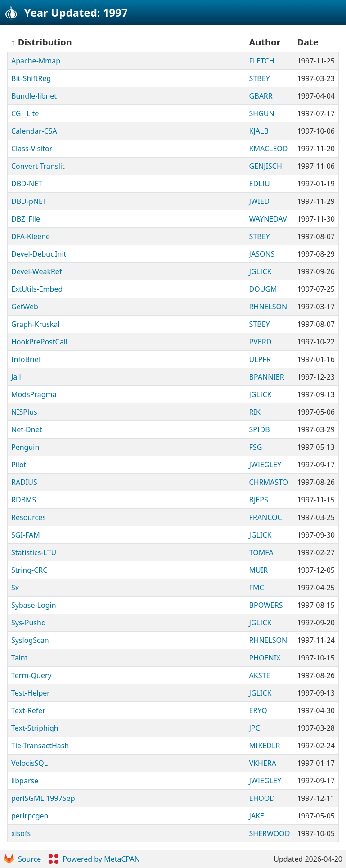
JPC (255, 728)
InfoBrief (26, 359)
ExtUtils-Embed (37, 289)
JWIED (259, 201)
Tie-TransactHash (40, 746)
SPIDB (260, 429)
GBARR (261, 96)
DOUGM (263, 289)
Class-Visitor (32, 149)
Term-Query (31, 675)
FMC (257, 588)
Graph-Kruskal (36, 324)
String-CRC (29, 570)
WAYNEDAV (268, 219)
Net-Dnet (27, 429)
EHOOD (262, 798)
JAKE (257, 816)
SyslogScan (30, 640)
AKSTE (260, 675)
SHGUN (262, 113)
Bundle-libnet (34, 96)
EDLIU (260, 184)
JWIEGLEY (265, 465)
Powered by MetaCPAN (94, 859)
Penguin (25, 447)
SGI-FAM (26, 535)
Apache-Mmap (36, 61)
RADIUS (24, 482)
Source (22, 859)
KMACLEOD (269, 149)
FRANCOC (266, 517)
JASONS (262, 254)
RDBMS (24, 500)
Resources (29, 517)
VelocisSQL (29, 763)
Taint (19, 658)
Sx (15, 588)
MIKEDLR (265, 746)
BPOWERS (266, 605)
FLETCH (262, 61)
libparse (25, 781)
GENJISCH (266, 166)
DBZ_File (26, 219)
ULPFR (260, 359)
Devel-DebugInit (39, 254)
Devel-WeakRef (36, 271)
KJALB (259, 131)
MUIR (259, 570)
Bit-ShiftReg (31, 78)
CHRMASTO (269, 482)
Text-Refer (28, 710)
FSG (256, 447)
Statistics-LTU (34, 552)
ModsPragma (34, 394)
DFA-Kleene (31, 236)
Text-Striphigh (35, 728)
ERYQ (258, 710)
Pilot (19, 465)
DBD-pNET (29, 201)
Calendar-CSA (34, 131)
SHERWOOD (270, 833)
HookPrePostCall (39, 342)
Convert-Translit (38, 166)
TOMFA (261, 552)
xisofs (21, 833)
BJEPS (259, 500)
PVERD (261, 342)
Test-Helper (31, 693)
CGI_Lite (25, 113)
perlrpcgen (30, 816)
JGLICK (261, 271)
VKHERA (263, 763)
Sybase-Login (34, 605)
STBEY (260, 78)
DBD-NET (27, 184)
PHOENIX (265, 658)
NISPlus (24, 412)
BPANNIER (267, 377)
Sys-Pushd (29, 623)
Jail (16, 377)
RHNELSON (268, 307)
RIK (255, 412)
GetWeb (25, 307)
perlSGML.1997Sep (43, 798)
